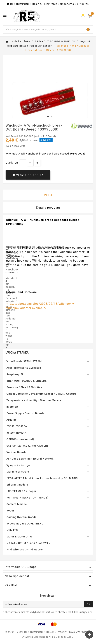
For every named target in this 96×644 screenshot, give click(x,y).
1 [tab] (48, 116)
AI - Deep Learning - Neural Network (30, 459)
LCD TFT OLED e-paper (21, 491)
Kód (8, 136)
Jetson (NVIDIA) (17, 433)
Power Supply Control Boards (25, 413)
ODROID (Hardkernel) (20, 439)
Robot (10, 511)
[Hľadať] (43, 30)
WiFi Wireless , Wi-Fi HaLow (25, 550)
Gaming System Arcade (22, 517)
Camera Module (17, 504)
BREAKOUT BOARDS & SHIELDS (27, 381)
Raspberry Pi (15, 374)
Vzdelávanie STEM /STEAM (24, 361)
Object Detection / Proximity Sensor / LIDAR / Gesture (42, 394)
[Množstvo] (23, 163)
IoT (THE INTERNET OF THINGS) (27, 498)
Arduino (12, 420)
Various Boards (16, 452)
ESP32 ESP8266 (17, 426)
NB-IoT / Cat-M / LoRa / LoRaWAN (28, 543)
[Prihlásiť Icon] (83, 16)
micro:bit (12, 407)
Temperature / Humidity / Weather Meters (34, 400)
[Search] (88, 30)
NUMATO (12, 530)
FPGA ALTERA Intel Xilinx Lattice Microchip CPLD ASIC (42, 478)
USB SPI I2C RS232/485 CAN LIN (27, 446)
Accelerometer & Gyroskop (24, 368)
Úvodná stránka (17, 353)
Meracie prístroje (18, 472)
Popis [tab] (48, 195)
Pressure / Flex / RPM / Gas (24, 387)
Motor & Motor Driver (20, 537)
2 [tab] (52, 116)
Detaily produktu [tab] (48, 208)
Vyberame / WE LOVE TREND (25, 524)
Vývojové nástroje (18, 465)
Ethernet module (17, 485)
